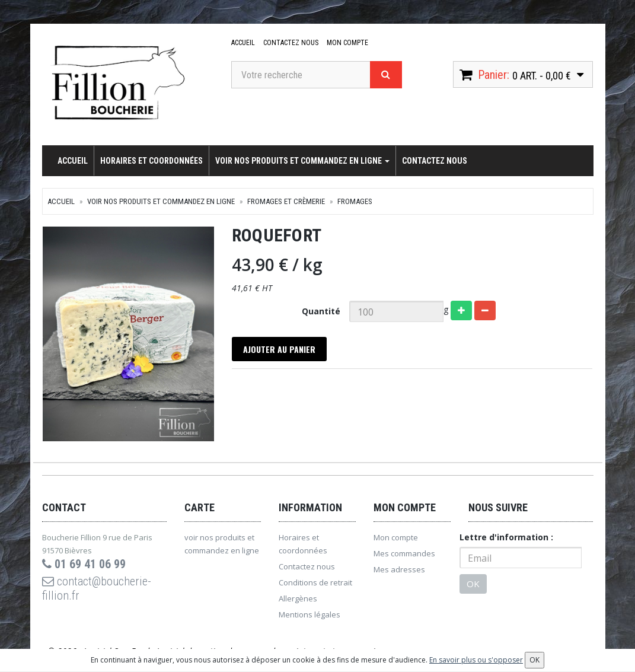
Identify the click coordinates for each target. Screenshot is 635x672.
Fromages (355, 201)
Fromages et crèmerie (286, 201)
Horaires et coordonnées (151, 161)
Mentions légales (309, 615)
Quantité (321, 311)
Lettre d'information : (506, 538)
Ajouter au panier (279, 349)
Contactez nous (291, 43)
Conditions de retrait (315, 583)
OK (473, 584)
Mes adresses (399, 570)
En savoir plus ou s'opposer (476, 660)
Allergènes (298, 599)
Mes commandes (404, 554)
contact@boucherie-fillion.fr (97, 589)
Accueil (243, 43)
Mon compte (347, 43)
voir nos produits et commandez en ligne (302, 161)
